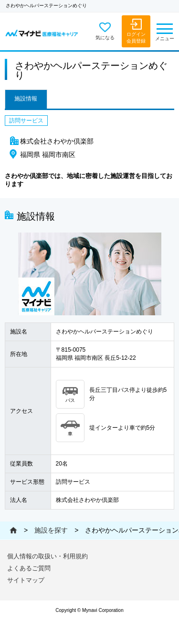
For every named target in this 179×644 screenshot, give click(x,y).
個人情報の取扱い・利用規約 (47, 556)
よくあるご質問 (29, 568)
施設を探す (51, 530)
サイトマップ (26, 580)
